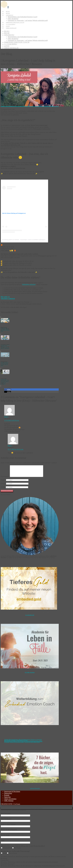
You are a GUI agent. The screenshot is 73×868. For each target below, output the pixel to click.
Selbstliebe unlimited (29, 284)
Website (3, 487)
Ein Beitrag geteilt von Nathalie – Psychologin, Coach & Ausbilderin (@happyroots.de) (26, 240)
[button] (8, 7)
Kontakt (7, 795)
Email (3, 483)
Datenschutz (8, 793)
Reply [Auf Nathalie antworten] (10, 446)
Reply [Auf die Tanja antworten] (7, 417)
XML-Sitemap (9, 801)
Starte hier (7, 797)
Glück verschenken (10, 799)
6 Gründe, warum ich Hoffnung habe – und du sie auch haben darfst (22, 742)
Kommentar (5, 476)
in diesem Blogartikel (35, 788)
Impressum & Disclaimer (12, 791)
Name (3, 480)
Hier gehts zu (5, 297)
